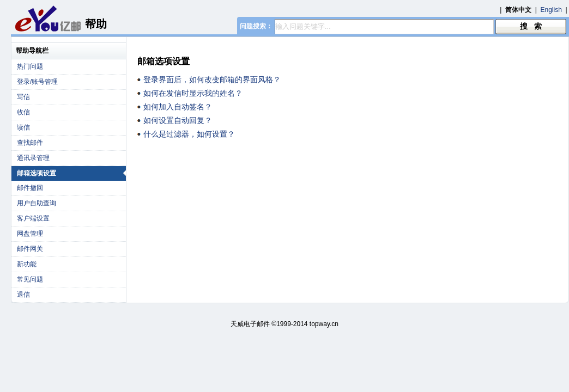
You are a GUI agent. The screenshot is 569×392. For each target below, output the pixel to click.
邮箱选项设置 (71, 173)
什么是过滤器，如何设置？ (189, 134)
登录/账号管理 (37, 82)
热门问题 (30, 66)
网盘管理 (30, 234)
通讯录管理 (33, 158)
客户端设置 (33, 218)
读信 (23, 127)
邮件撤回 (30, 188)
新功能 (27, 264)
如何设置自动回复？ (178, 120)
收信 (23, 112)
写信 (23, 97)
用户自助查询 (37, 203)
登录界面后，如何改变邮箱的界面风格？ (212, 79)
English (551, 10)
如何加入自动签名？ (178, 107)
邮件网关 (30, 249)
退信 (23, 295)
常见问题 (30, 279)
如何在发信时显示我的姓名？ (193, 93)
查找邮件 (30, 143)
